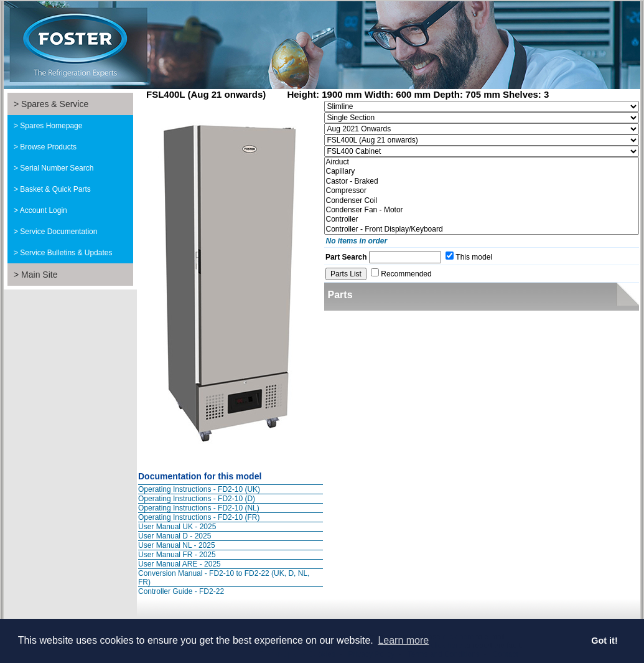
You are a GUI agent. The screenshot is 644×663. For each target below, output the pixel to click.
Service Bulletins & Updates (66, 253)
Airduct (482, 162)
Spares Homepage (51, 126)
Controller (482, 219)
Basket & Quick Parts (55, 189)
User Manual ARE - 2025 (180, 564)
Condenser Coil (482, 201)
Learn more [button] (403, 640)
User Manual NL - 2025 (177, 545)
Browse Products (48, 147)
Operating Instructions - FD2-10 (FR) (199, 517)
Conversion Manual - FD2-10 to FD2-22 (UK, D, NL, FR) (224, 578)
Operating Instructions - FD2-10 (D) (197, 499)
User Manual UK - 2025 (177, 527)
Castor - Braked (482, 181)
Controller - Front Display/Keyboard (482, 229)
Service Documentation (58, 232)
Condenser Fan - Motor (482, 210)
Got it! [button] (604, 641)
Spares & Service (55, 104)
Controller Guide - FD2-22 (181, 591)
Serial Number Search (57, 168)
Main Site (39, 275)
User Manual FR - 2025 (177, 555)
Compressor (482, 191)
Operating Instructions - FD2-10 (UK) (199, 489)
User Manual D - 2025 (175, 536)
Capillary (482, 172)
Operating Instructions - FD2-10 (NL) (199, 508)
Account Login (44, 210)
